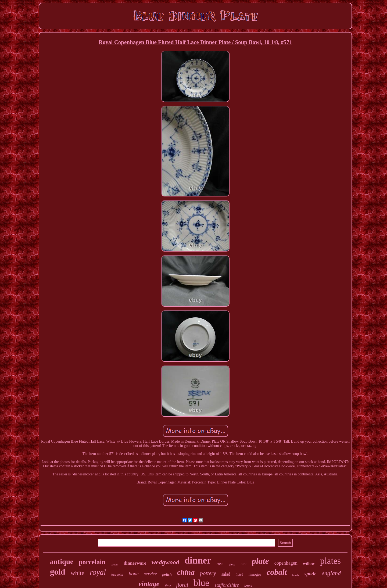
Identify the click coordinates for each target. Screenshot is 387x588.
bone (134, 574)
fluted (239, 575)
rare (243, 564)
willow (309, 563)
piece (232, 564)
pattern (114, 564)
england (331, 573)
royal (98, 572)
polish (167, 574)
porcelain (92, 562)
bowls (296, 575)
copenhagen (286, 563)
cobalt (277, 572)
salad (226, 574)
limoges (255, 574)
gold (58, 572)
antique (62, 562)
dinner (198, 560)
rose (220, 564)
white (78, 573)
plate (260, 561)
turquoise (117, 575)
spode (310, 574)
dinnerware (135, 563)
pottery (208, 573)
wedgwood (165, 562)
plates (330, 561)
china (186, 572)
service (150, 574)
